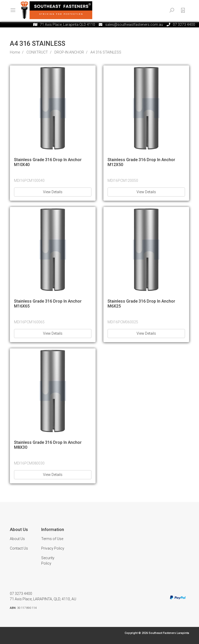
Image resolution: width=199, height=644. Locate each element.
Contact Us (19, 548)
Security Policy (48, 561)
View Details (53, 192)
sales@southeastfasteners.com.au (134, 25)
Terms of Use (52, 539)
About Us (17, 539)
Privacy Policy (53, 548)
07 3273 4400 (21, 594)
